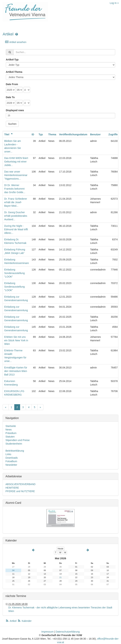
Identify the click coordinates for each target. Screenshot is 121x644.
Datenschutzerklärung (68, 632)
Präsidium (11, 433)
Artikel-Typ (12, 60)
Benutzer (95, 134)
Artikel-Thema (14, 72)
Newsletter (11, 465)
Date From (12, 84)
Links (8, 454)
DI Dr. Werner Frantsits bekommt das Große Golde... (15, 189)
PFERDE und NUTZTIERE (20, 491)
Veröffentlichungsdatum (73, 134)
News (9, 430)
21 (61, 577)
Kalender (25, 621)
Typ (41, 134)
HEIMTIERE (12, 488)
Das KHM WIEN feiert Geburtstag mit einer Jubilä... (16, 162)
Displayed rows (15, 110)
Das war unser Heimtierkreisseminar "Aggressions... (16, 175)
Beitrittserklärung (15, 451)
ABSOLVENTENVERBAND (20, 484)
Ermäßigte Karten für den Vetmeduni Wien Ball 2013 (16, 371)
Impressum (48, 632)
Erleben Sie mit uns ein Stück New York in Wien (16, 340)
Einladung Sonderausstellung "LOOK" (14, 273)
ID (33, 134)
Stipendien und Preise (18, 440)
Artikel (8, 34)
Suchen (12, 124)
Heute (61, 549)
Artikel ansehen (16, 42)
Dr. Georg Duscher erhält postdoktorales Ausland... (16, 216)
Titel (9, 134)
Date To (10, 97)
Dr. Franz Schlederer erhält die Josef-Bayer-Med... (16, 202)
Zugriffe (113, 134)
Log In (114, 3)
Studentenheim (14, 444)
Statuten (10, 437)
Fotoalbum (11, 461)
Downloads (12, 458)
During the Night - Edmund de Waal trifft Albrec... (16, 229)
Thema (52, 134)
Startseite (11, 426)
